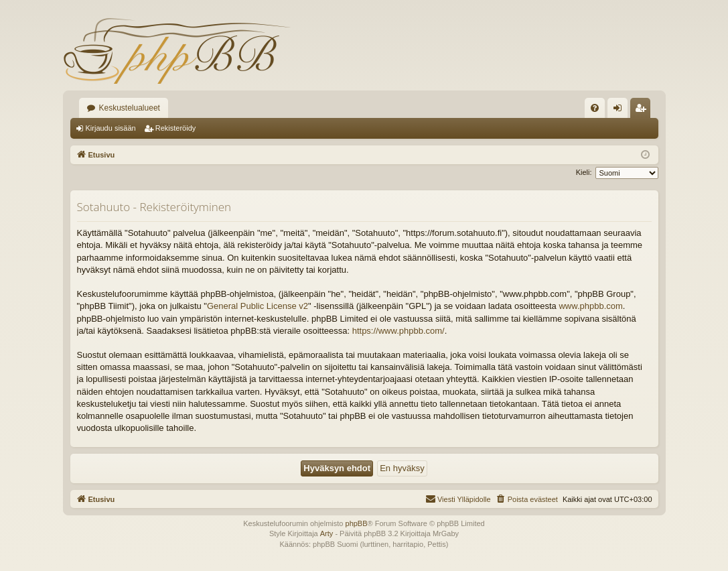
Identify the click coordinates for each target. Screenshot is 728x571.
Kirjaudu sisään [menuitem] (620, 111)
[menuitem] (595, 108)
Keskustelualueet (130, 108)
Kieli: (584, 172)
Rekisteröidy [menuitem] (643, 111)
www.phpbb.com (590, 306)
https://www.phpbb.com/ (398, 331)
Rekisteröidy (176, 128)
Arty (327, 533)
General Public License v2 (258, 306)
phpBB (357, 523)
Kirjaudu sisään (111, 128)
